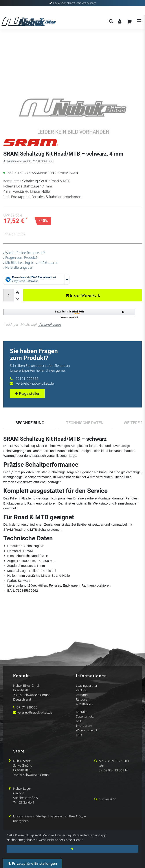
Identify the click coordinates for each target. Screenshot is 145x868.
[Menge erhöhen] (17, 292)
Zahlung (82, 690)
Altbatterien (84, 704)
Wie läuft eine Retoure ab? (24, 253)
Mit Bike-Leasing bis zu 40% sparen (31, 262)
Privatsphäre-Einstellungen (33, 863)
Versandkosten (50, 324)
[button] (72, 314)
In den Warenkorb (83, 295)
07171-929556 (27, 378)
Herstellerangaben (18, 267)
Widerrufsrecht (87, 730)
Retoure (82, 699)
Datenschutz (85, 716)
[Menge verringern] (17, 298)
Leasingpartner (87, 685)
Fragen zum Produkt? (20, 257)
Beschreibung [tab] (30, 423)
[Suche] (111, 21)
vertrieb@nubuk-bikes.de (35, 383)
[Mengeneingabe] (9, 295)
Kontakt (81, 712)
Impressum (84, 726)
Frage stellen (28, 393)
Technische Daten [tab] (85, 423)
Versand (82, 695)
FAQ (79, 735)
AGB (79, 721)
